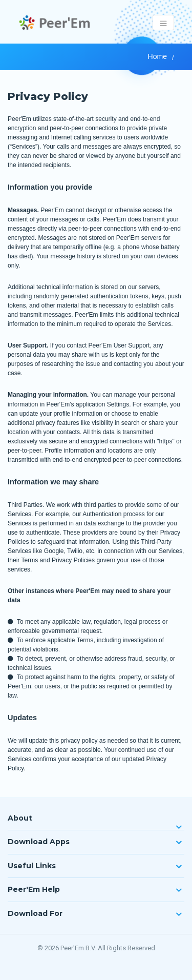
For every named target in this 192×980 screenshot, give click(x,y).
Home (157, 56)
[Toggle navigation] (164, 23)
